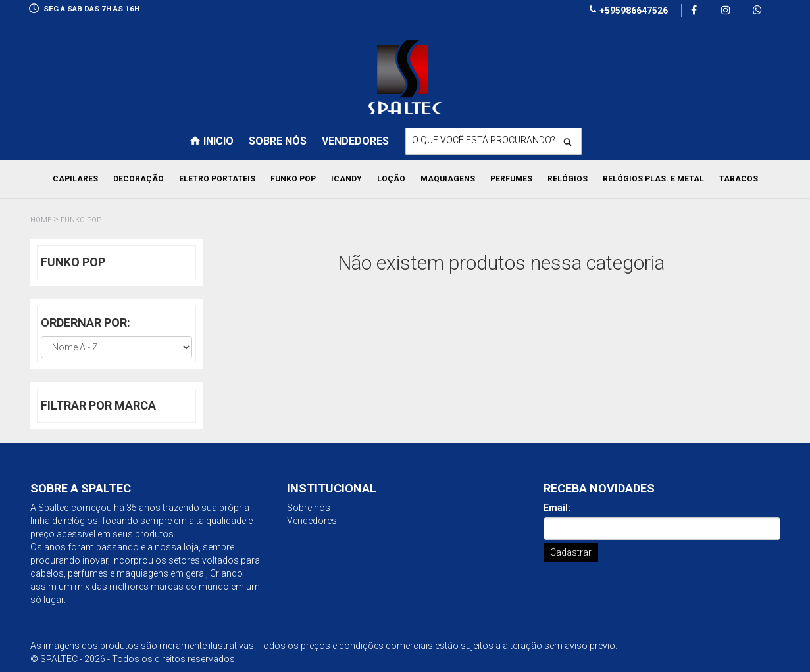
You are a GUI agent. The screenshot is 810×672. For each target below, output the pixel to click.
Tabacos (739, 179)
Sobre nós (278, 141)
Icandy (346, 179)
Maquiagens (448, 179)
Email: (557, 508)
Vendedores (355, 141)
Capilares (75, 179)
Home (41, 220)
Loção (391, 179)
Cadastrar (571, 552)
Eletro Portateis (217, 179)
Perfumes (511, 179)
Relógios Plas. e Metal (653, 179)
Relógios (568, 179)
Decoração (139, 179)
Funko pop (293, 179)
